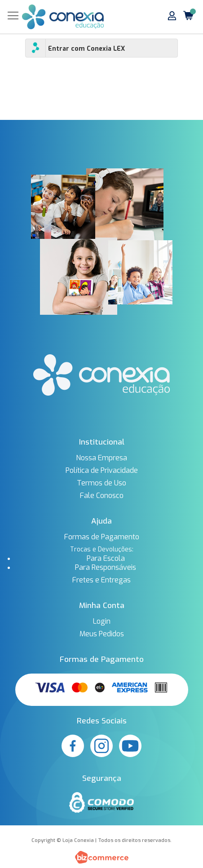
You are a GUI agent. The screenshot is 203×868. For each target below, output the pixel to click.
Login (102, 621)
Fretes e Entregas (101, 580)
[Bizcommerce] (101, 857)
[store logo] (63, 17)
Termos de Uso (101, 483)
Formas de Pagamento (102, 537)
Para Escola (106, 559)
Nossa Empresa (101, 458)
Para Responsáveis (106, 568)
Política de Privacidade (102, 471)
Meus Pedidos (102, 634)
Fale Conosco (102, 496)
